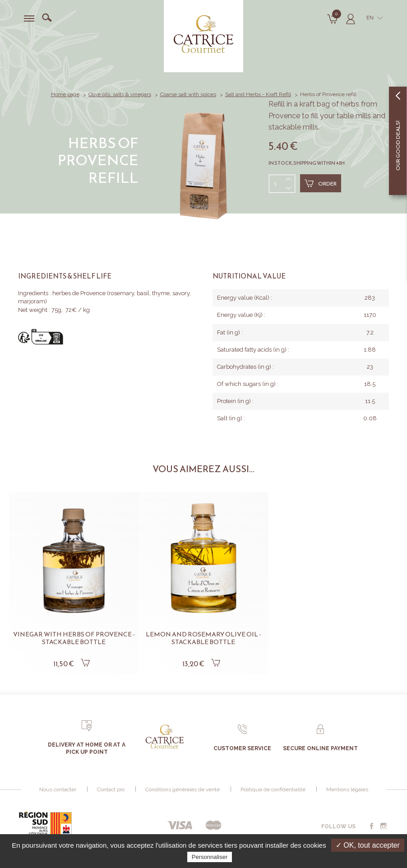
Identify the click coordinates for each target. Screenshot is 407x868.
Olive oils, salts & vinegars (120, 94)
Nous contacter (58, 789)
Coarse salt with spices (188, 94)
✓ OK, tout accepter (368, 845)
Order (321, 183)
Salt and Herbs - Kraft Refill (258, 94)
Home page (65, 94)
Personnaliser (210, 857)
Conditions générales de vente (183, 789)
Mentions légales (347, 789)
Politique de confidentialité (273, 789)
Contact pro (111, 789)
